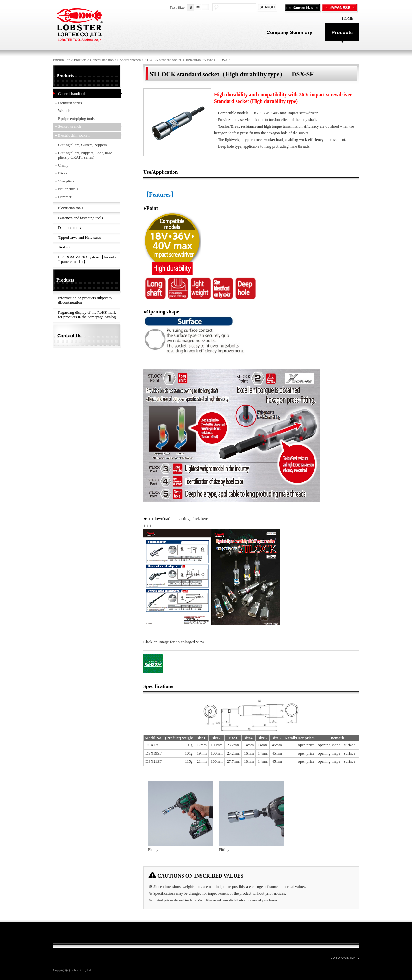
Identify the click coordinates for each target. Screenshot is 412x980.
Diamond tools (69, 228)
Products (342, 33)
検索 (268, 8)
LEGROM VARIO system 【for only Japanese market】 (87, 260)
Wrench (64, 111)
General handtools (103, 60)
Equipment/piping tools (76, 119)
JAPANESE (340, 8)
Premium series (70, 103)
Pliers (62, 173)
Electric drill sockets (74, 135)
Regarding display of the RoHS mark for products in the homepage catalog (87, 315)
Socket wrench (130, 60)
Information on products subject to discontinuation (85, 300)
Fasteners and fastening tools (80, 218)
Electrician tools (71, 208)
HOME (348, 18)
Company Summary (289, 33)
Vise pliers (66, 181)
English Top (62, 60)
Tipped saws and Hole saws (80, 238)
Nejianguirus (68, 189)
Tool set (64, 247)
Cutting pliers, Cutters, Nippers (82, 145)
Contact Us (303, 8)
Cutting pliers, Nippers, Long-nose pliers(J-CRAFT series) (85, 155)
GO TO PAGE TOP (344, 957)
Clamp (63, 165)
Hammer (65, 197)
